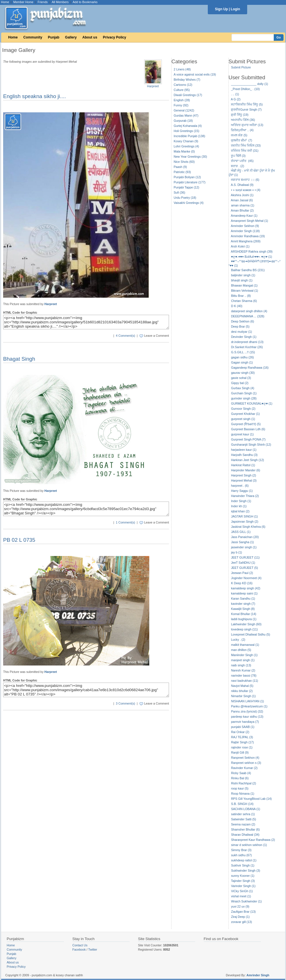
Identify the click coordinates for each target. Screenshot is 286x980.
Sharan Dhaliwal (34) (245, 835)
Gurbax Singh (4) (242, 388)
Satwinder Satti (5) (243, 819)
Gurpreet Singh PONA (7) (248, 439)
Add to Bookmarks (85, 2)
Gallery (71, 37)
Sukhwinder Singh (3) (245, 871)
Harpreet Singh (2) (243, 475)
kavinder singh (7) (243, 604)
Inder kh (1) (239, 506)
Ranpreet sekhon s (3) (246, 763)
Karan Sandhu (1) (243, 598)
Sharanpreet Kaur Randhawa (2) (253, 840)
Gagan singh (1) (242, 362)
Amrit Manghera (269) (246, 241)
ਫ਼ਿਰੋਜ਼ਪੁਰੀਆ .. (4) (242, 130)
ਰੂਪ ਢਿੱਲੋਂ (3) (238, 156)
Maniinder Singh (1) (244, 655)
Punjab (54, 37)
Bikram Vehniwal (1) (244, 291)
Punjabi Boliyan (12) (187, 177)
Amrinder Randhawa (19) (248, 236)
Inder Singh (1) (241, 501)
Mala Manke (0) (184, 151)
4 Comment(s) (126, 336)
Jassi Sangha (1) (242, 542)
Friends (43, 2)
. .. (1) (235, 94)
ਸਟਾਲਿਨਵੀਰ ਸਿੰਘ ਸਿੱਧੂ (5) (247, 104)
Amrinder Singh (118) (245, 231)
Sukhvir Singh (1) (243, 865)
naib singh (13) (241, 665)
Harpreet (153, 86)
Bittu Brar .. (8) (241, 296)
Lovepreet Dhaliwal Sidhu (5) (250, 634)
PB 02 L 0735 (19, 540)
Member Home (23, 2)
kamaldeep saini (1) (244, 593)
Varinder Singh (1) (243, 886)
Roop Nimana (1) (242, 794)
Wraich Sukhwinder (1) (246, 901)
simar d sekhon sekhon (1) (249, 845)
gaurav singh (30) (243, 373)
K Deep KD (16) (242, 583)
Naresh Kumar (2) (243, 670)
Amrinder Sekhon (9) (245, 226)
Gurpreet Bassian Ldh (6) (248, 429)
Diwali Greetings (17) (188, 95)
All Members (60, 2)
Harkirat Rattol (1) (243, 465)
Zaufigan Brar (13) (243, 912)
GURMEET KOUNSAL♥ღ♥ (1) (252, 403)
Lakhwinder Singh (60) (246, 624)
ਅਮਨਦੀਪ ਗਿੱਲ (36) (243, 120)
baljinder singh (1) (243, 275)
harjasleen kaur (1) (244, 450)
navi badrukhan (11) (244, 681)
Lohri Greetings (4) (187, 146)
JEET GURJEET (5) (244, 568)
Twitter (93, 949)
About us (90, 37)
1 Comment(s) (126, 522)
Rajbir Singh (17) (242, 742)
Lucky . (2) (238, 640)
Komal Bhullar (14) (243, 614)
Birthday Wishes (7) (187, 80)
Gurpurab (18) (183, 121)
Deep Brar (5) (240, 326)
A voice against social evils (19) (195, 74)
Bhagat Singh (19, 359)
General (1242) (184, 110)
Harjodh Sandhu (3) (244, 455)
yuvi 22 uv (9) (240, 906)
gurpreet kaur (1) (242, 434)
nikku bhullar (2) (242, 691)
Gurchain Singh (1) (244, 393)
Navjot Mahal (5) (242, 686)
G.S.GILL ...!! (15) (243, 352)
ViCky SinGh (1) (242, 891)
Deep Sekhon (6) (242, 321)
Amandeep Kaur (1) (244, 216)
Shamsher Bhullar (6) (245, 829)
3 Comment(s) (126, 703)
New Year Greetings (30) (191, 157)
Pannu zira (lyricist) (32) (247, 711)
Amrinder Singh (258, 975)
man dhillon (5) (241, 650)
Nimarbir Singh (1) (243, 696)
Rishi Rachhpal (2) (243, 783)
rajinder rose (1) (242, 747)
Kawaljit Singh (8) (243, 609)
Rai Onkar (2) (240, 732)
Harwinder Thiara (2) (245, 496)
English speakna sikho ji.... (35, 96)
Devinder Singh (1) (244, 337)
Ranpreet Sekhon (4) (245, 758)
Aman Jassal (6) (242, 200)
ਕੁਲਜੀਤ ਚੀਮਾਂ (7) (241, 140)
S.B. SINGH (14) (242, 804)
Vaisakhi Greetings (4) (189, 203)
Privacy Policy (115, 37)
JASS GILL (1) (241, 532)
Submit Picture (241, 67)
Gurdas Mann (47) (186, 115)
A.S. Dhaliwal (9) (242, 185)
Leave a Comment (157, 336)
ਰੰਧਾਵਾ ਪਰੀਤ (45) (242, 161)
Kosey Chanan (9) (186, 141)
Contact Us (80, 945)
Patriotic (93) (182, 172)
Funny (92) (181, 105)
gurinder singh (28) (244, 398)
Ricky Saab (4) (241, 773)
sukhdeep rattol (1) (244, 860)
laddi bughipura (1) (244, 619)
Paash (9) (180, 167)
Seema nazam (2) (243, 824)
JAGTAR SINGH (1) (244, 516)
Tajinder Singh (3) (243, 881)
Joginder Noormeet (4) (246, 578)
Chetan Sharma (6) (244, 301)
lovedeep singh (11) (244, 629)
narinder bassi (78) (244, 675)
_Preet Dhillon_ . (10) (245, 89)
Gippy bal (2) (240, 383)
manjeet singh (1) (243, 660)
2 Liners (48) (182, 69)
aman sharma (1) (242, 205)
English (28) (182, 100)
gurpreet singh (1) (243, 419)
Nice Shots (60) (184, 162)
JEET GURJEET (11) (245, 557)
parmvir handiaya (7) (245, 722)
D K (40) (237, 306)
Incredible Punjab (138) (190, 136)
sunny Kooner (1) (243, 876)
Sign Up (221, 9)
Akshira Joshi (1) (242, 195)
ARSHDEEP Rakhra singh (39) (252, 251)
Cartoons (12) (183, 85)
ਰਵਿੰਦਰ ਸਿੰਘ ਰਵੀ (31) (245, 151)
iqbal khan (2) (240, 511)
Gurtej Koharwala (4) (188, 126)
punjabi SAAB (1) (243, 727)
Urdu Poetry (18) (185, 198)
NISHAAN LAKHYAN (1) (247, 701)
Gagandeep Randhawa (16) (250, 368)
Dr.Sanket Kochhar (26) (247, 347)
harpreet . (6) (240, 486)
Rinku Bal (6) (240, 778)
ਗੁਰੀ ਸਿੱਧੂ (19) (240, 115)
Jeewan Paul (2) (242, 573)
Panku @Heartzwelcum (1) (249, 706)
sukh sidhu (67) (241, 855)
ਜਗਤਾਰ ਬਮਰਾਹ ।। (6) (245, 180)
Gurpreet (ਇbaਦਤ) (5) (246, 424)
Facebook (79, 949)
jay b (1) (236, 552)
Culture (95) (182, 90)
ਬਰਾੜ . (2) (237, 166)
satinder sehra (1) (243, 814)
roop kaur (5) (240, 788)
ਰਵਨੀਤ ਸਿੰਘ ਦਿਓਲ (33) (246, 145)
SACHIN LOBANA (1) (245, 809)
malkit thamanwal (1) (245, 645)
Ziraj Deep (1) (240, 917)
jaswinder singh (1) (244, 547)
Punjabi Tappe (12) (187, 187)
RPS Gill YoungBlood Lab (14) (251, 799)
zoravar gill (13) (241, 922)
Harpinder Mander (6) (245, 470)
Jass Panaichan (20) (245, 537)
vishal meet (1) (241, 896)
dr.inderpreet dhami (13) (247, 342)
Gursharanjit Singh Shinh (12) (251, 445)
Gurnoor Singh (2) (243, 409)
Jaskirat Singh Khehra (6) (248, 527)
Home (5, 2)
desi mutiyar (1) (241, 332)
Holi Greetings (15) (187, 131)
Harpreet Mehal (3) (244, 480)
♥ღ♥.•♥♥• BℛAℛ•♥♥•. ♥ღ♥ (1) (251, 257)
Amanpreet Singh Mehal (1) (249, 221)
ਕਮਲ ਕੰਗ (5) (239, 135)
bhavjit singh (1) (242, 280)
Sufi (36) (180, 192)
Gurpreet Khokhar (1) (245, 414)
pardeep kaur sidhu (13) (247, 717)
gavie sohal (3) (241, 378)
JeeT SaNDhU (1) (243, 563)
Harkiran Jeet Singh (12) (247, 460)
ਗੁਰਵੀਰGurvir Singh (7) (246, 109)
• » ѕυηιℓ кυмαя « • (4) (246, 190)
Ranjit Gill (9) (240, 752)
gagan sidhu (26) (242, 357)
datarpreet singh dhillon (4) (249, 311)
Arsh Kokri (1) (240, 246)
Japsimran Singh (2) (244, 522)
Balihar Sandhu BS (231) (248, 270)
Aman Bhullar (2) (242, 210)
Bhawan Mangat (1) (244, 285)
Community (33, 37)
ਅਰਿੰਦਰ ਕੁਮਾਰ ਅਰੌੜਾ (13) (247, 125)
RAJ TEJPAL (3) (242, 737)
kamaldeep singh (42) (245, 588)
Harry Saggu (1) (242, 491)
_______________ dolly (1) (249, 84)
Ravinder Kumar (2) (244, 768)
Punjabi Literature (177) (190, 182)
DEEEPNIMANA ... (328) (248, 316)
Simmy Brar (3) (241, 850)
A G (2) (236, 99)
